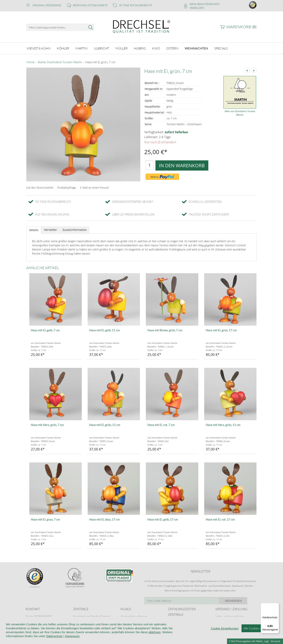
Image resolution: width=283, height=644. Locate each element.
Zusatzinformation (75, 229)
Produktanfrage (67, 187)
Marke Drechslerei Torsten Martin (60, 62)
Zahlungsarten (223, 623)
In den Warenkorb (182, 165)
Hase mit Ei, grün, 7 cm (100, 62)
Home (31, 62)
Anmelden (197, 8)
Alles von (240, 112)
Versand (275, 641)
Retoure (220, 620)
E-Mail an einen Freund (94, 187)
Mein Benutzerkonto (205, 4)
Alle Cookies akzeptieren (259, 636)
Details (34, 229)
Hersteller (51, 229)
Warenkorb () (241, 27)
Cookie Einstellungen (225, 636)
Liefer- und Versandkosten (230, 616)
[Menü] (277, 605)
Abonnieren (243, 600)
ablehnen (154, 640)
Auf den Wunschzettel (40, 187)
